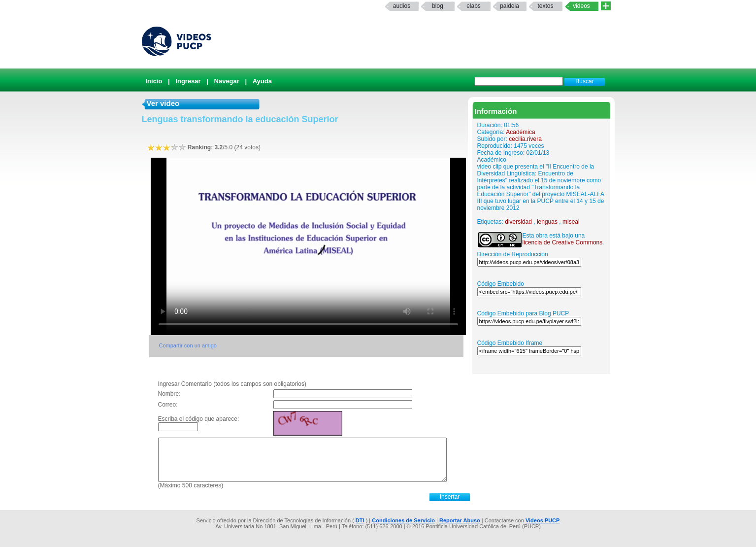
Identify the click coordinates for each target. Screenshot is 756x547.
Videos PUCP (543, 520)
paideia (509, 6)
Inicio (154, 81)
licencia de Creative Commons (563, 242)
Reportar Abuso (460, 520)
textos (545, 6)
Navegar (227, 81)
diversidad (518, 222)
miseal (571, 222)
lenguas (547, 222)
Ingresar (188, 81)
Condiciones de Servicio (403, 520)
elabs (474, 6)
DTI (360, 520)
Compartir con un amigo (188, 345)
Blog (438, 6)
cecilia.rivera (525, 139)
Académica (520, 132)
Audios (402, 6)
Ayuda (262, 81)
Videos (581, 6)
